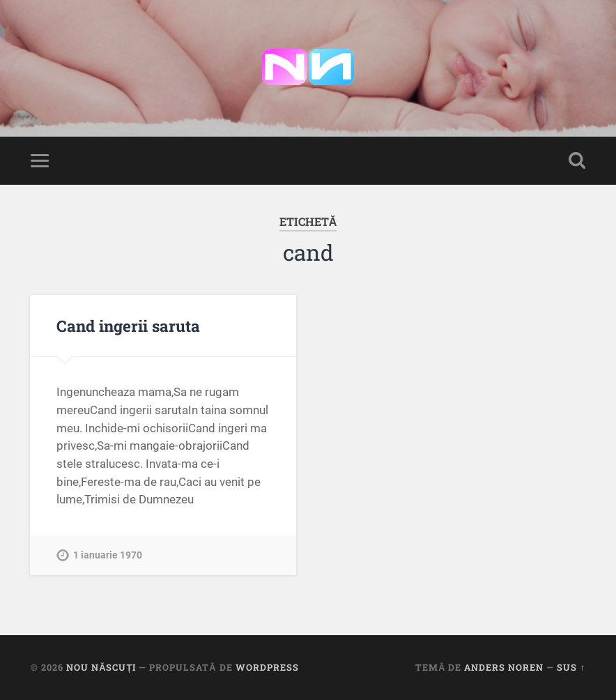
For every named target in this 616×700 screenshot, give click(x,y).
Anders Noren (504, 667)
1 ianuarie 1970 (108, 555)
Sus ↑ (571, 667)
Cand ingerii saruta (128, 326)
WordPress (267, 667)
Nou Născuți (101, 667)
